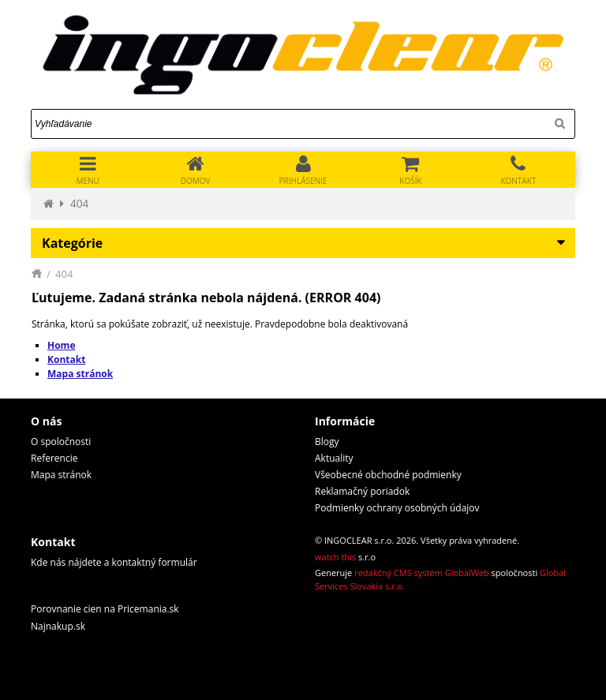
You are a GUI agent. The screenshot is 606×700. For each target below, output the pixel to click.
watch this (335, 557)
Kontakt (66, 359)
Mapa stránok (80, 374)
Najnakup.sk (58, 626)
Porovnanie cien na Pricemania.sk (105, 609)
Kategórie (72, 243)
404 (79, 204)
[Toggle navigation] (88, 170)
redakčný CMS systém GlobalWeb (422, 573)
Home (61, 345)
